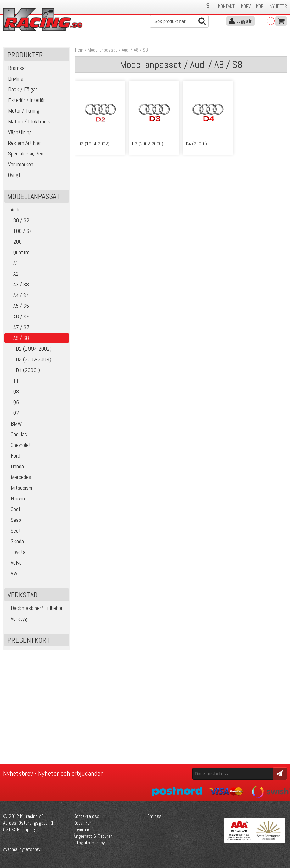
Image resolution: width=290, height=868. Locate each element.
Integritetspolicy (89, 843)
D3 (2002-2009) (29, 359)
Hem (79, 50)
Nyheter (278, 6)
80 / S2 (18, 220)
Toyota (16, 552)
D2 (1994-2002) (29, 349)
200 (14, 242)
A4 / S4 (17, 295)
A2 (12, 274)
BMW (14, 423)
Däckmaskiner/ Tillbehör (34, 608)
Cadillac (17, 434)
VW (12, 573)
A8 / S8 (141, 50)
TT (12, 381)
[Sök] (179, 21)
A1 (12, 263)
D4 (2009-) (23, 370)
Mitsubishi (19, 488)
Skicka (279, 773)
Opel (13, 509)
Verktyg (17, 619)
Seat (13, 530)
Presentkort (29, 640)
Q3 (12, 391)
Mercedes (19, 477)
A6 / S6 (18, 316)
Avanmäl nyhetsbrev (22, 849)
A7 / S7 (18, 327)
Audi (13, 209)
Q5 (12, 402)
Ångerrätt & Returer (93, 836)
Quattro (18, 252)
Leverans (82, 829)
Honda (15, 466)
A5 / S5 (17, 306)
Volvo (14, 563)
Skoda (15, 541)
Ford (13, 456)
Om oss (154, 816)
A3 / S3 (17, 284)
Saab (14, 520)
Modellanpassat (103, 50)
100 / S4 (19, 231)
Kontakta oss (86, 816)
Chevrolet (18, 445)
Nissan (15, 498)
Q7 (13, 413)
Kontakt (226, 6)
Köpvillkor (252, 6)
